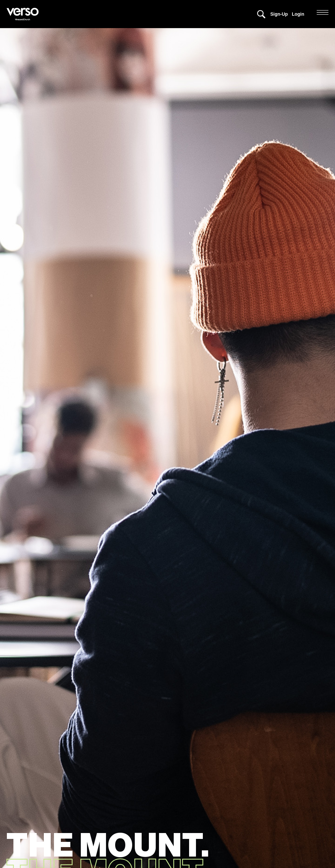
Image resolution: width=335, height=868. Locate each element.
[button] (323, 12)
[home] (24, 14)
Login (298, 14)
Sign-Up (279, 14)
